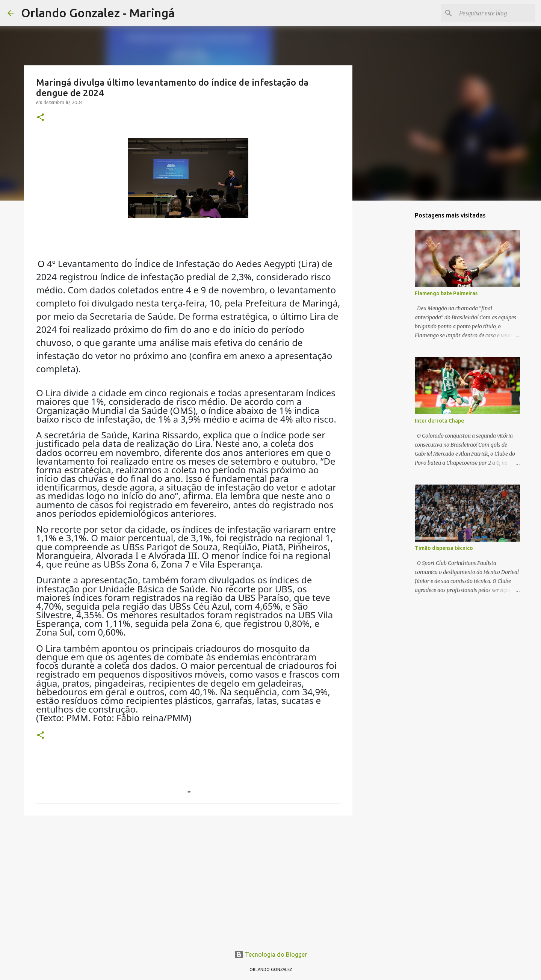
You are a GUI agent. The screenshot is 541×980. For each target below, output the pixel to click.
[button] (41, 118)
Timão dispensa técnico (444, 548)
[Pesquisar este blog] (496, 13)
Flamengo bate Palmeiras (446, 293)
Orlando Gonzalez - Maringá (98, 13)
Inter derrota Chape (439, 421)
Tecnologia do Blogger (271, 954)
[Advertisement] (188, 879)
